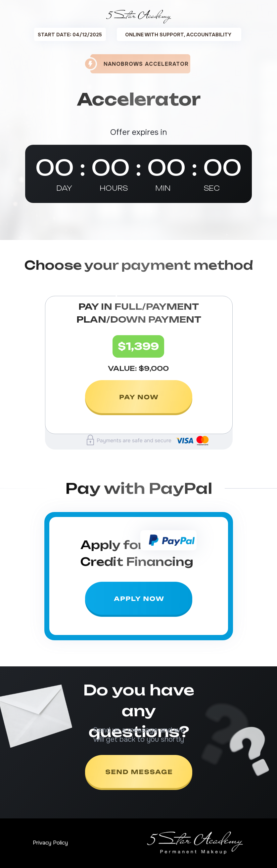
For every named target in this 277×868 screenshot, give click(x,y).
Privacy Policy (50, 843)
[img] (139, 398)
